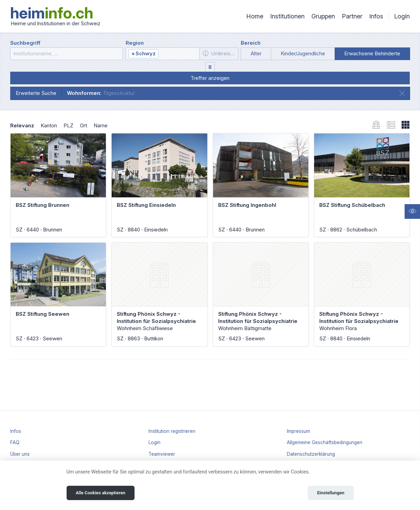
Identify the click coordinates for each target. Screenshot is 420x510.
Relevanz (22, 125)
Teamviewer (162, 454)
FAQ (15, 442)
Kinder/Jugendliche (303, 53)
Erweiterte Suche (36, 93)
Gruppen (323, 16)
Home (255, 16)
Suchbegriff (25, 43)
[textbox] (179, 54)
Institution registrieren (172, 431)
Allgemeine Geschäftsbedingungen (325, 442)
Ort (83, 125)
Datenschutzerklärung (311, 454)
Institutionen (287, 16)
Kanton (49, 125)
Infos (376, 16)
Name (101, 125)
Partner (352, 16)
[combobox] (163, 54)
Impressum (298, 431)
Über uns (20, 454)
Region (135, 43)
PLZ (68, 125)
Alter (256, 53)
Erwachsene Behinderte (372, 53)
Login (402, 16)
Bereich (251, 43)
